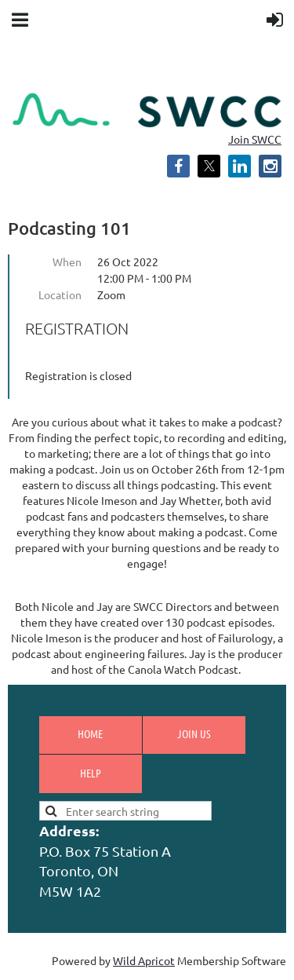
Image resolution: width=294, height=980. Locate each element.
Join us (194, 733)
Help (91, 773)
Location (60, 294)
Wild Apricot (144, 960)
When (67, 261)
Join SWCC (255, 139)
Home (90, 733)
